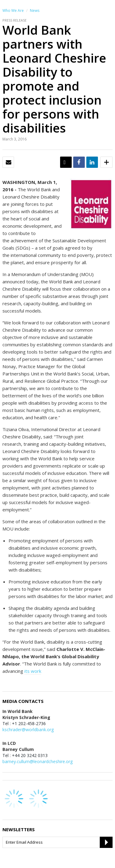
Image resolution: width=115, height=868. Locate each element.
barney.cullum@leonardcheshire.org (38, 761)
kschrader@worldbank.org (28, 730)
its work (33, 671)
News (35, 10)
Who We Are (13, 10)
